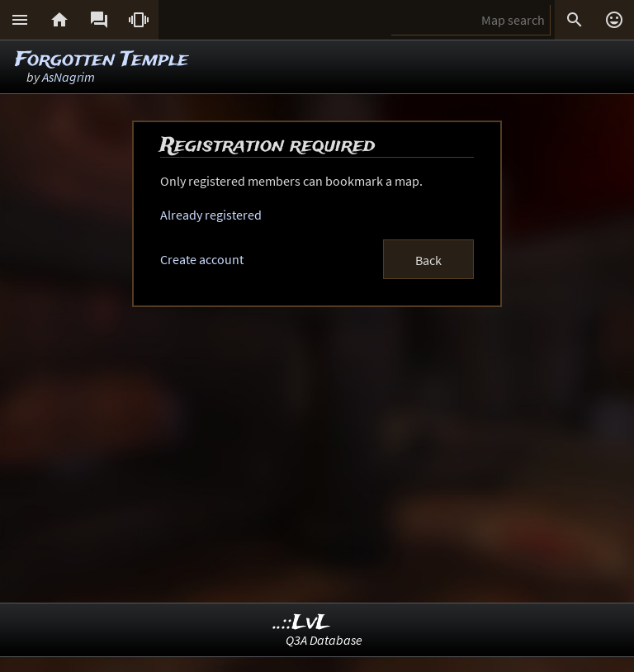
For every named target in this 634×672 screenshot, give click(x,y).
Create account (202, 259)
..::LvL (302, 623)
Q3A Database (324, 640)
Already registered (211, 215)
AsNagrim (69, 77)
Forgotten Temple (102, 60)
